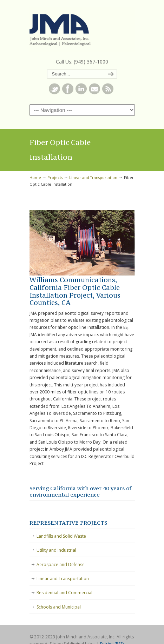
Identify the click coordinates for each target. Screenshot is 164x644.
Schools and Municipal (59, 607)
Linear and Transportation (93, 177)
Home (35, 177)
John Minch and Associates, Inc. (82, 28)
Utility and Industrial (56, 550)
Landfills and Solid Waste (61, 536)
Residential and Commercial (64, 593)
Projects (55, 177)
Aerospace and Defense (61, 565)
